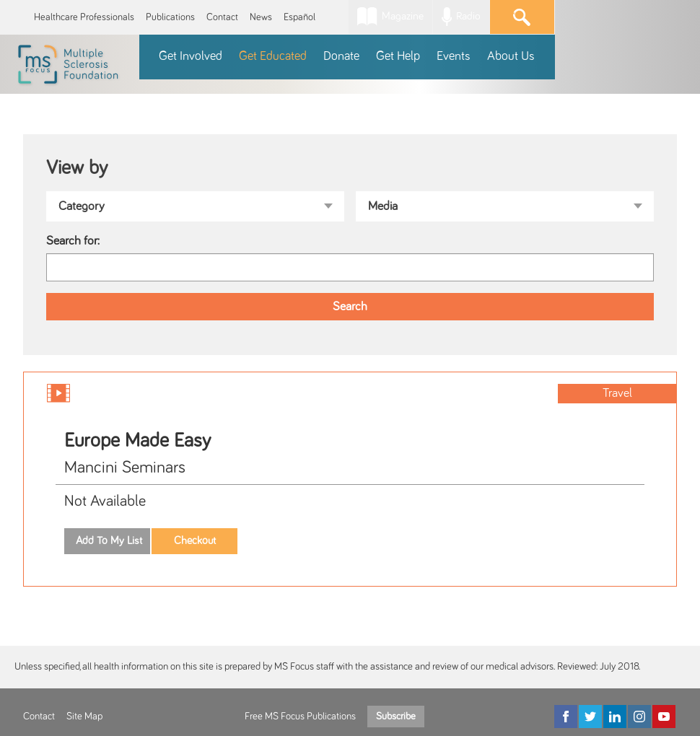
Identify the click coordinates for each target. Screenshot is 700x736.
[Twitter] (590, 717)
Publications (170, 17)
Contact (222, 17)
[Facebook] (566, 717)
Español (299, 17)
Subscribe (396, 717)
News (261, 17)
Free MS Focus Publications (300, 717)
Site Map (84, 717)
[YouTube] (664, 717)
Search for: (73, 241)
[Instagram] (639, 717)
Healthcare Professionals (84, 17)
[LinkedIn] (615, 717)
